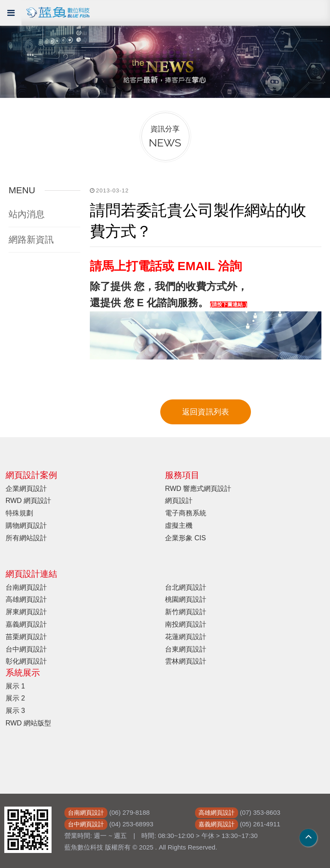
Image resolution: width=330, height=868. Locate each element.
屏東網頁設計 (26, 612)
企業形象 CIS (185, 538)
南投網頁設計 (186, 624)
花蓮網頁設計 (186, 637)
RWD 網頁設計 (28, 501)
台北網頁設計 (186, 587)
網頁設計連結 (31, 574)
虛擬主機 (179, 525)
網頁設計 (179, 501)
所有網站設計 (26, 538)
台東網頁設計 (186, 649)
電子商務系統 (186, 513)
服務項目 (182, 475)
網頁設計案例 (31, 475)
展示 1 (15, 686)
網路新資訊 (31, 239)
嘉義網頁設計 (26, 624)
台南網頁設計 (26, 587)
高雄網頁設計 (26, 599)
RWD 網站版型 (28, 723)
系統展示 (23, 673)
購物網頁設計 (26, 525)
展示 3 (15, 711)
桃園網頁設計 (186, 599)
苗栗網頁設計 (26, 637)
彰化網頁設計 (26, 661)
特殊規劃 (19, 513)
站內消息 (27, 214)
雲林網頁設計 (186, 661)
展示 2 (15, 698)
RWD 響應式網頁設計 (198, 489)
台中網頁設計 (26, 649)
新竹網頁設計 (186, 612)
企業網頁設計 (26, 489)
